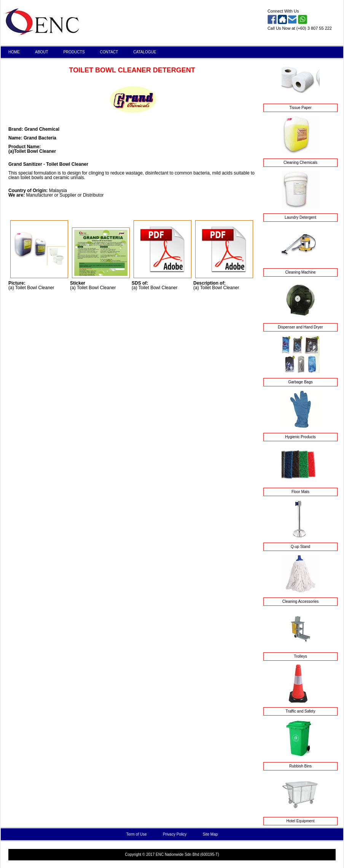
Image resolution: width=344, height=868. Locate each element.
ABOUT (41, 52)
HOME (14, 52)
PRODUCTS (74, 52)
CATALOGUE (145, 52)
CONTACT (109, 52)
